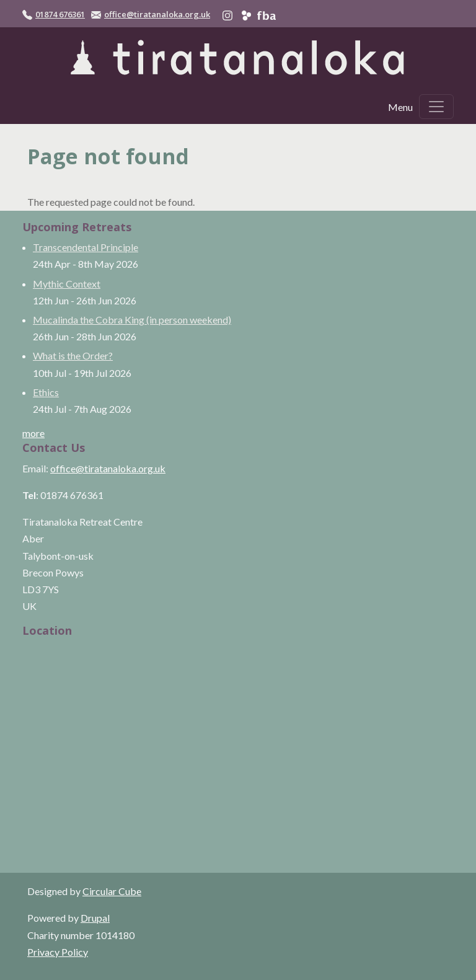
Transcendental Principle (86, 247)
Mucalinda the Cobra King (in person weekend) (132, 320)
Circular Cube (112, 891)
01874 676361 (60, 14)
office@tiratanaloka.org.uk (157, 14)
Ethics (46, 392)
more (33, 433)
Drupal (95, 918)
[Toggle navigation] (436, 107)
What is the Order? (73, 355)
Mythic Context (67, 284)
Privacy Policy (58, 952)
